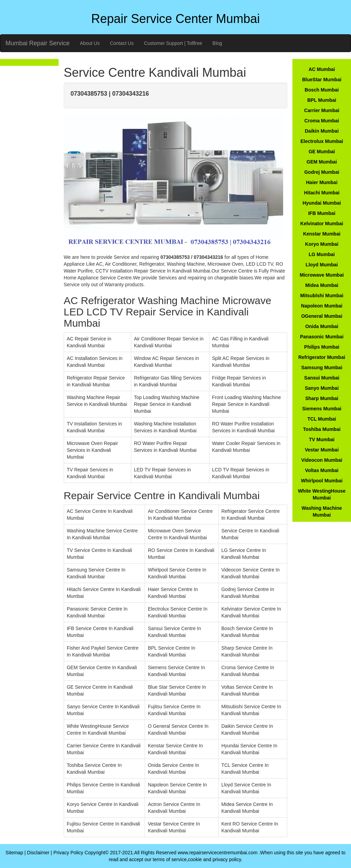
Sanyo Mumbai (322, 388)
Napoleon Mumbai (322, 306)
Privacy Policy (68, 853)
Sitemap (14, 853)
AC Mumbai (322, 69)
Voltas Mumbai (322, 470)
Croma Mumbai (322, 121)
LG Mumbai (322, 254)
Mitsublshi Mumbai (322, 296)
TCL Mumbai (322, 419)
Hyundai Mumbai (322, 203)
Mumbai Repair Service (38, 43)
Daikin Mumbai (322, 131)
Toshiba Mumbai (322, 429)
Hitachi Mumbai (322, 193)
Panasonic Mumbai (322, 337)
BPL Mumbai (322, 100)
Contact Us (122, 43)
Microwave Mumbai (322, 275)
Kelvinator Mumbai (322, 224)
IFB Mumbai (322, 213)
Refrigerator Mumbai (322, 357)
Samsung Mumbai (322, 367)
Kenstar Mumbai (322, 234)
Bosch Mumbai (322, 90)
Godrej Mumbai (322, 172)
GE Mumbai (322, 152)
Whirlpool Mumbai (322, 481)
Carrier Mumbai (322, 110)
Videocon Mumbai (322, 460)
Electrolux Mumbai (322, 141)
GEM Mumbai (322, 162)
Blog (217, 43)
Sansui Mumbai (322, 378)
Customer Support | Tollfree (173, 43)
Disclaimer (38, 853)
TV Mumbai (322, 439)
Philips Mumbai (322, 347)
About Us (90, 43)
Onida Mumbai (322, 326)
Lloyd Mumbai (322, 265)
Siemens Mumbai (322, 409)
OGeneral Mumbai (322, 316)
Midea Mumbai (322, 285)
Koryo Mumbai (322, 244)
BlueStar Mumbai (322, 80)
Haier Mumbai (322, 182)
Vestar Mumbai (322, 450)
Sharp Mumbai (322, 398)
